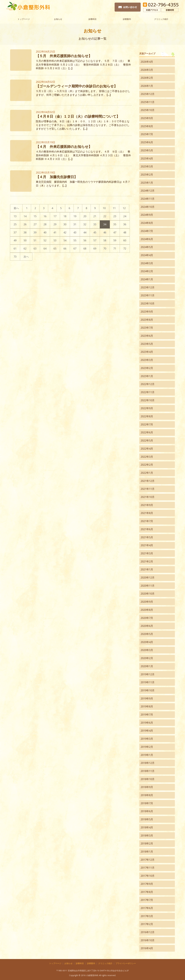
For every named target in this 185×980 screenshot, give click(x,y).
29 (55, 224)
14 (25, 216)
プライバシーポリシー (126, 963)
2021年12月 (148, 481)
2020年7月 (147, 618)
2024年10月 (148, 207)
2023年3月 (147, 360)
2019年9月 (147, 698)
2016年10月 (148, 940)
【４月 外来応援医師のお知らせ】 (64, 147)
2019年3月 (147, 739)
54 (65, 240)
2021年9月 (147, 505)
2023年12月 (148, 287)
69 (95, 248)
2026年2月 (147, 78)
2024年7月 (147, 231)
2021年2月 (147, 561)
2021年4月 (147, 545)
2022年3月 (147, 457)
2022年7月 (147, 424)
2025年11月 (148, 102)
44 (85, 232)
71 (115, 248)
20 (85, 216)
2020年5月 (147, 634)
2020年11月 (148, 586)
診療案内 (127, 19)
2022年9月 (147, 408)
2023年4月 (147, 352)
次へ (26, 257)
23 (115, 216)
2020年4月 (147, 642)
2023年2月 (147, 368)
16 (45, 216)
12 (124, 208)
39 (35, 232)
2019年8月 (147, 706)
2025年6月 (147, 142)
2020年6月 (147, 626)
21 (95, 216)
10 (104, 208)
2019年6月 (147, 723)
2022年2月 (147, 465)
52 (45, 240)
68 (85, 248)
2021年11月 (148, 489)
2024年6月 (147, 239)
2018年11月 (148, 771)
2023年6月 (147, 336)
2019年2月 (147, 747)
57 (95, 240)
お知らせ (58, 19)
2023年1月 (147, 376)
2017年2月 (147, 924)
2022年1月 (147, 473)
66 (65, 248)
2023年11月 (148, 295)
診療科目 (92, 19)
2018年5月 (147, 819)
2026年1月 (147, 86)
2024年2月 (147, 271)
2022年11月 (148, 392)
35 (115, 224)
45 (95, 232)
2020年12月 (148, 577)
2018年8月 (147, 795)
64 (45, 248)
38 (25, 232)
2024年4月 (147, 255)
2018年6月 (147, 811)
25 (15, 224)
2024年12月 (148, 191)
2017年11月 (148, 868)
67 (75, 248)
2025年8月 (147, 126)
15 (35, 216)
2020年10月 (148, 594)
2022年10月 (148, 400)
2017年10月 (148, 876)
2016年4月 (147, 948)
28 (45, 224)
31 (75, 224)
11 (114, 208)
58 (105, 240)
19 (75, 216)
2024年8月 (147, 223)
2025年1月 (147, 183)
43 (75, 232)
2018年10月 (148, 779)
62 (25, 248)
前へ (16, 208)
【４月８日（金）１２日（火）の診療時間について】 (78, 116)
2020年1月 (147, 666)
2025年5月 (147, 150)
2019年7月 (147, 714)
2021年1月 (147, 569)
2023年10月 (148, 303)
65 (55, 248)
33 (95, 224)
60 (125, 240)
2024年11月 (148, 199)
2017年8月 (147, 892)
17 (55, 216)
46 (105, 232)
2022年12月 (148, 384)
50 (25, 240)
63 (35, 248)
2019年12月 (148, 674)
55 (75, 240)
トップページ (24, 19)
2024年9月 (147, 215)
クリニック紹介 (161, 19)
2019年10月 (148, 690)
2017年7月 (147, 900)
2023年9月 (147, 312)
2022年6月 (147, 432)
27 (35, 224)
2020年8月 (147, 610)
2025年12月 (148, 94)
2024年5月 (147, 247)
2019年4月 (147, 731)
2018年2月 (147, 843)
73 (15, 257)
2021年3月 (147, 553)
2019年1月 (147, 755)
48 (125, 232)
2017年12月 (148, 860)
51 (35, 240)
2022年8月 (147, 416)
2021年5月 (147, 537)
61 (15, 248)
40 (45, 232)
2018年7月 (147, 803)
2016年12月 (148, 932)
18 (65, 216)
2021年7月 (147, 521)
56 (85, 240)
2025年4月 (147, 158)
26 (25, 224)
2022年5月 (147, 440)
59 (115, 240)
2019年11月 (148, 682)
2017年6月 (147, 908)
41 (55, 232)
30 (65, 224)
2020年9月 (147, 602)
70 (105, 248)
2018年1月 (147, 852)
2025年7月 (147, 134)
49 (15, 240)
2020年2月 (147, 658)
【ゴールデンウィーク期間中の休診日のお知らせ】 (77, 86)
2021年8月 (147, 513)
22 (105, 216)
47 (115, 232)
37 (15, 232)
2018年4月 (147, 827)
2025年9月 (147, 118)
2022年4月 (147, 449)
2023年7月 (147, 328)
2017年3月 (147, 916)
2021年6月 (147, 529)
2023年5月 (147, 344)
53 (55, 240)
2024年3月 (147, 263)
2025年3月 (147, 166)
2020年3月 (147, 650)
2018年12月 (148, 763)
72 (125, 248)
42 (65, 232)
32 (85, 224)
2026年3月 (147, 70)
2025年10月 (148, 110)
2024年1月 (147, 279)
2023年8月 (147, 320)
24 (125, 216)
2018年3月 (147, 835)
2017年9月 (147, 884)
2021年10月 (148, 497)
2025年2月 (147, 174)
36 (125, 224)
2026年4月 (147, 62)
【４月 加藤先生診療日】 (57, 177)
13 (15, 216)
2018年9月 (147, 787)
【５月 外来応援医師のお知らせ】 (64, 56)
